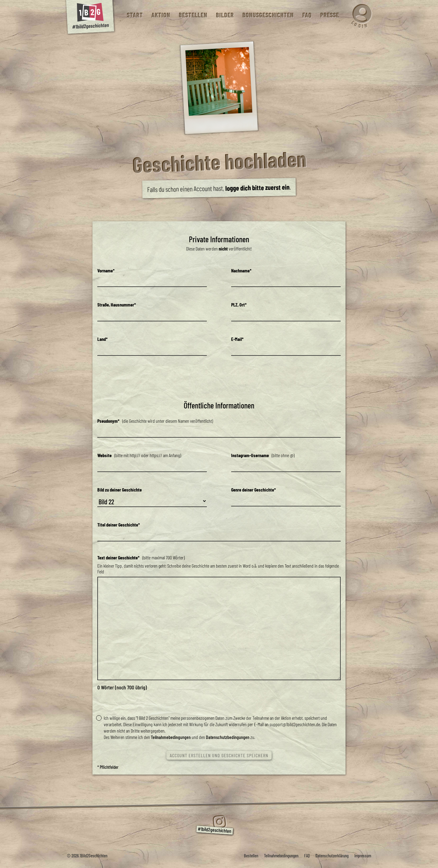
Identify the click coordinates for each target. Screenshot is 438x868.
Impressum (363, 856)
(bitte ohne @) (263, 455)
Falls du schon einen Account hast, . (219, 188)
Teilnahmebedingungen (171, 737)
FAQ (307, 15)
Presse (329, 15)
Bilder (225, 15)
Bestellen (193, 15)
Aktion (161, 15)
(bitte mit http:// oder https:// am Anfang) (139, 455)
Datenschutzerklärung (332, 856)
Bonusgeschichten (268, 15)
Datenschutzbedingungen (228, 737)
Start (135, 15)
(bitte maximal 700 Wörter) (141, 557)
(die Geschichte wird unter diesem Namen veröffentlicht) (155, 421)
